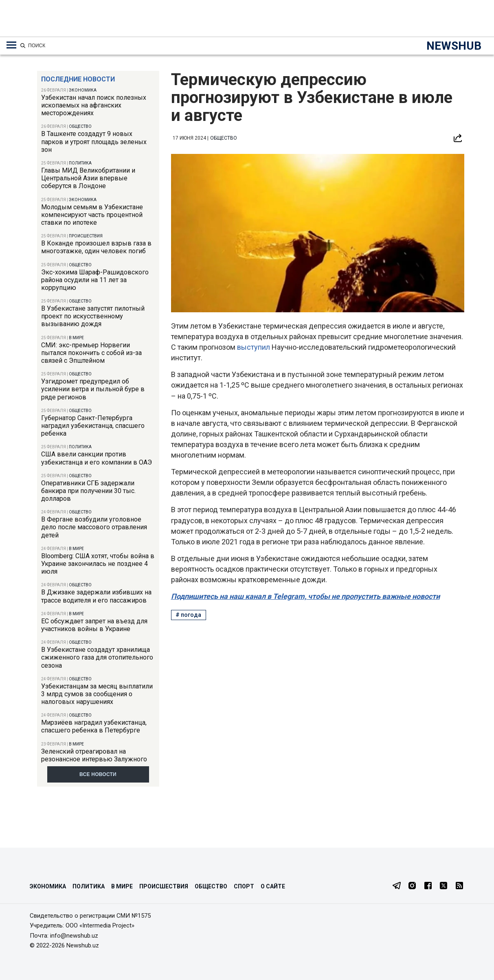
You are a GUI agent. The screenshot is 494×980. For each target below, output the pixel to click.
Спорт (244, 886)
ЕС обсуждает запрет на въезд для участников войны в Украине (94, 625)
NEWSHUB (454, 46)
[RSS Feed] (459, 886)
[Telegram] (397, 886)
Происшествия (86, 236)
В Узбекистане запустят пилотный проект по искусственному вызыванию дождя (93, 316)
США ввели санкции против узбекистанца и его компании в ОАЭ (97, 458)
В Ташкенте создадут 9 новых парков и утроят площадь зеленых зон (94, 141)
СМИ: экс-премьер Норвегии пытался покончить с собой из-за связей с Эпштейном (91, 353)
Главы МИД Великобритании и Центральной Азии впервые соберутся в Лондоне (88, 178)
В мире (76, 338)
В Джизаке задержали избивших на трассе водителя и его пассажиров (96, 596)
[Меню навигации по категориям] (11, 45)
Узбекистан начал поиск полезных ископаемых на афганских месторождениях (94, 105)
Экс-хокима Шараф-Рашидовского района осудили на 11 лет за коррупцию (95, 280)
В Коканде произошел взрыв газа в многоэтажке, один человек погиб (96, 247)
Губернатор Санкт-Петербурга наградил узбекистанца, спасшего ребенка (93, 426)
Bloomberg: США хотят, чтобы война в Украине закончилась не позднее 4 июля (98, 564)
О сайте (273, 886)
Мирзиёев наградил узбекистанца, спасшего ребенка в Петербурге (94, 726)
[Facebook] (428, 886)
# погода (188, 615)
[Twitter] (444, 886)
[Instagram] (412, 886)
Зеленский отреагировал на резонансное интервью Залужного (94, 755)
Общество (80, 126)
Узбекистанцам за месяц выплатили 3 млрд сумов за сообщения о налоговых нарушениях (97, 694)
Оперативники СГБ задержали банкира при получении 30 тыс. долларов (88, 491)
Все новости (98, 774)
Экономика (83, 90)
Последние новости (78, 79)
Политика (80, 163)
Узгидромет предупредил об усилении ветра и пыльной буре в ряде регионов (93, 389)
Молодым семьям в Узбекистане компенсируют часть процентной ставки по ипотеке (92, 215)
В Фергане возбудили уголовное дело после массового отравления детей (94, 527)
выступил (254, 347)
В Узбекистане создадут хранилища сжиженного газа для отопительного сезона (97, 657)
